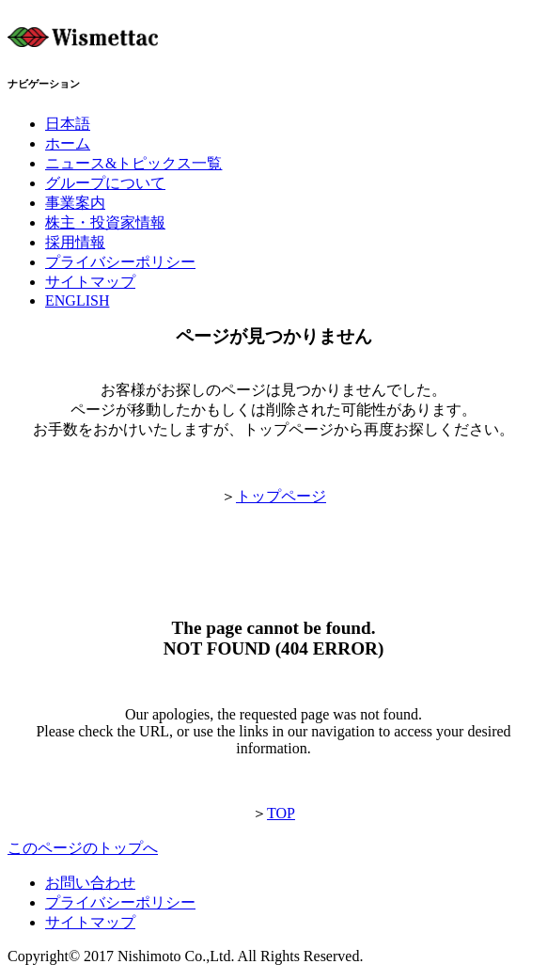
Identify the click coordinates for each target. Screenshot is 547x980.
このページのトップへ (83, 848)
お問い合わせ (90, 883)
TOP (281, 813)
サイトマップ (90, 922)
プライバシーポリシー (120, 902)
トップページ (281, 496)
